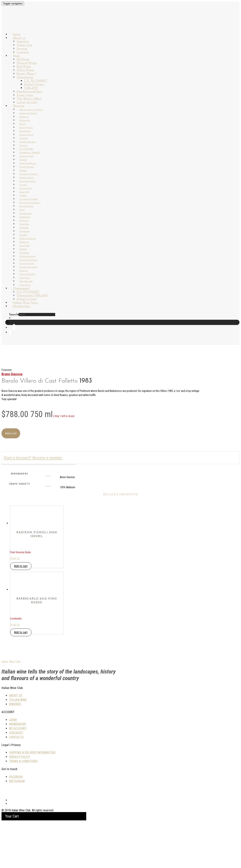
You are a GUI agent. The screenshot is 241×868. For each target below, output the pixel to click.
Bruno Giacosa (26, 135)
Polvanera (24, 242)
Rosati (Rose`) (26, 74)
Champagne (25, 77)
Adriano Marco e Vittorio (31, 110)
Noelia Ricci (25, 217)
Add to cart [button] (21, 589)
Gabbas (23, 171)
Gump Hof (24, 192)
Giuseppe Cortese (28, 181)
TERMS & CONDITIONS (23, 807)
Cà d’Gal (24, 138)
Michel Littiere (34, 85)
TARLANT (31, 88)
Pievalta (23, 235)
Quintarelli (24, 246)
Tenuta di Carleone (28, 260)
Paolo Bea (24, 224)
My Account (18, 774)
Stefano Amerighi (28, 257)
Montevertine (26, 214)
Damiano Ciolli (26, 156)
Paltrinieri (24, 221)
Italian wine (24, 45)
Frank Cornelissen (28, 164)
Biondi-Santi (25, 131)
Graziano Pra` (26, 189)
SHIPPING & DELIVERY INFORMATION (32, 798)
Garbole (23, 160)
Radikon (23, 249)
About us (19, 38)
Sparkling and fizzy (30, 92)
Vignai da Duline (27, 274)
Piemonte (7, 370)
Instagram (17, 827)
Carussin (23, 146)
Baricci (23, 124)
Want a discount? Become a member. (33, 458)
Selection (23, 42)
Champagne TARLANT (30, 153)
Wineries (19, 106)
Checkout (16, 779)
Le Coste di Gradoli (29, 199)
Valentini (24, 271)
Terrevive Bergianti (28, 267)
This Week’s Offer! (29, 99)
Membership (21, 306)
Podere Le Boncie (27, 239)
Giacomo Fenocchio (28, 174)
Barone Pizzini (26, 128)
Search (14, 315)
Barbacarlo (25, 121)
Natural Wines (27, 63)
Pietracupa (24, 231)
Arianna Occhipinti (28, 113)
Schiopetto (24, 253)
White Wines (25, 70)
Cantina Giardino (28, 142)
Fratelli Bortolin (27, 167)
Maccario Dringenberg (30, 203)
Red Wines (24, 67)
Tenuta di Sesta (27, 264)
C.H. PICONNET (36, 81)
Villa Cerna (25, 278)
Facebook (16, 823)
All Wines (23, 59)
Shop (16, 56)
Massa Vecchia (26, 206)
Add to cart (11, 433)
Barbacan (24, 117)
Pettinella (24, 228)
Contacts (16, 783)
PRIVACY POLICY (19, 803)
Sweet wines (25, 95)
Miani (22, 210)
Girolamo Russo (27, 178)
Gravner (23, 185)
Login (13, 766)
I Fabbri (23, 196)
